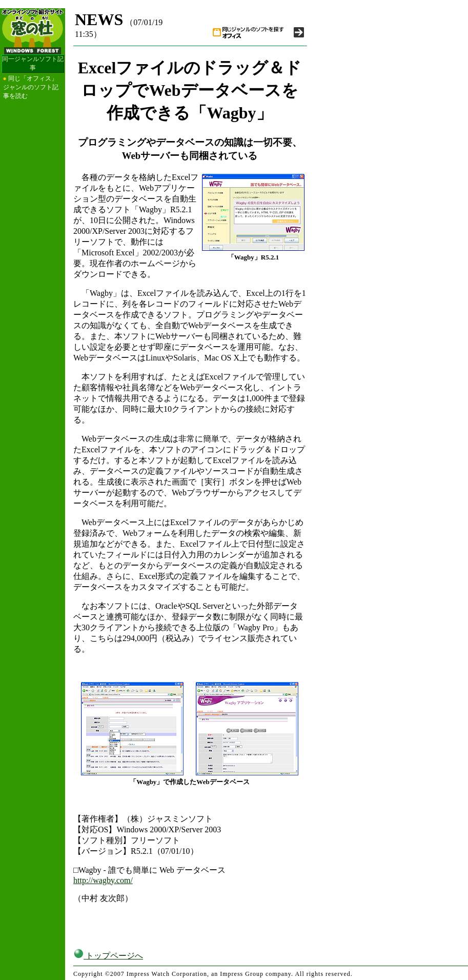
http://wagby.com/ (103, 880)
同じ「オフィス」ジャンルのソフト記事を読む (31, 87)
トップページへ (108, 956)
